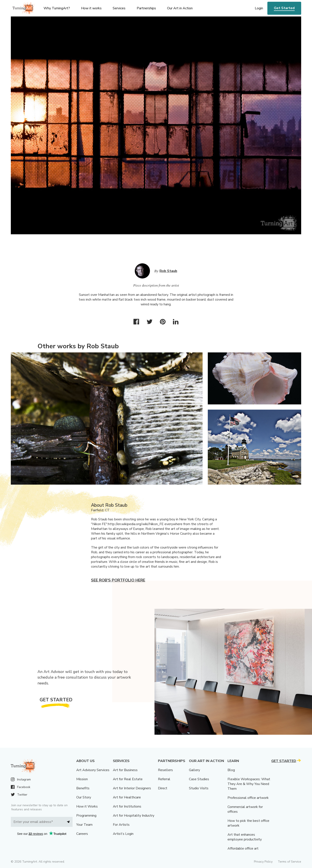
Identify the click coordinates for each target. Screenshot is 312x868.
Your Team (84, 825)
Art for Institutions (127, 806)
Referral (164, 779)
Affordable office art (243, 848)
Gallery (194, 770)
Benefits (83, 788)
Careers (82, 834)
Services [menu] (119, 8)
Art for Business (125, 770)
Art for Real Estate (128, 779)
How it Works (87, 806)
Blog (231, 770)
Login (259, 8)
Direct (163, 788)
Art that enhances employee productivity (245, 837)
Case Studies (199, 779)
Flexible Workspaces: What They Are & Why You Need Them (249, 784)
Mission (82, 779)
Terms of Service (289, 862)
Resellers (165, 770)
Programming (86, 816)
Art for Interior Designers (132, 788)
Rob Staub (168, 271)
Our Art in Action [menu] (180, 8)
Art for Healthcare (127, 797)
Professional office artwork (248, 798)
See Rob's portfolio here (118, 580)
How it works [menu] (91, 8)
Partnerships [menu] (146, 8)
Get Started (284, 8)
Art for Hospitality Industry (134, 816)
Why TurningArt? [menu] (57, 8)
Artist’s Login (123, 834)
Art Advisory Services (93, 770)
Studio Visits (199, 788)
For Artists (121, 825)
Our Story (84, 797)
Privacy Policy (263, 862)
